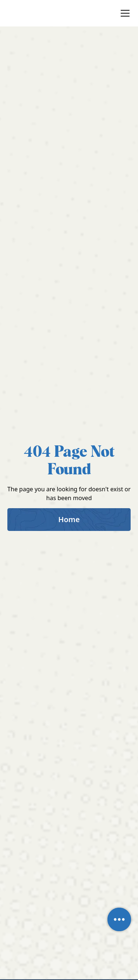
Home (69, 519)
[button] (124, 13)
